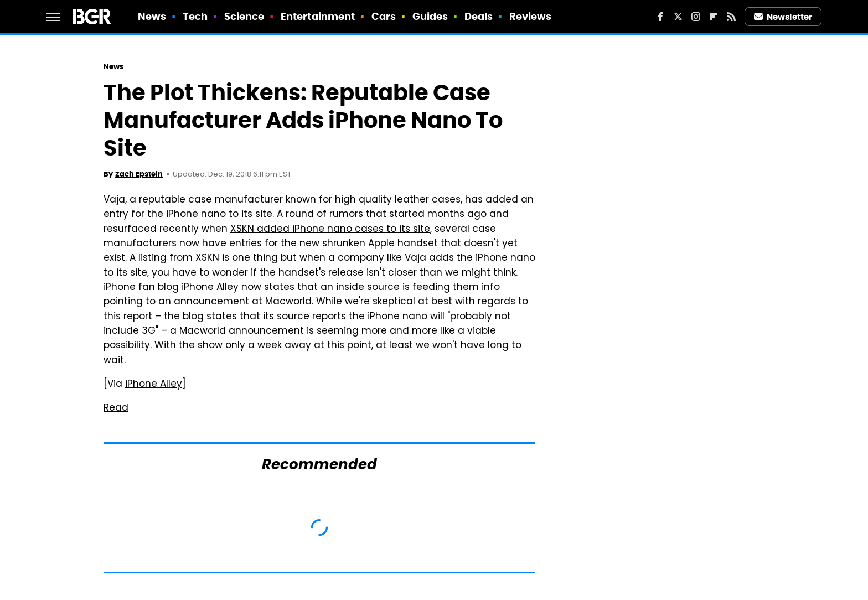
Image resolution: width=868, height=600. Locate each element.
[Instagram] (696, 17)
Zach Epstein (139, 174)
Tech (195, 16)
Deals (479, 16)
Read (116, 408)
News (152, 16)
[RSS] (731, 17)
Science (244, 16)
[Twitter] (678, 17)
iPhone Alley (154, 385)
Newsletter (783, 17)
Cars (384, 16)
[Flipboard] (714, 17)
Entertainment (318, 16)
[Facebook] (660, 17)
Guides (430, 16)
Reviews (531, 16)
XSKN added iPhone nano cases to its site (330, 230)
